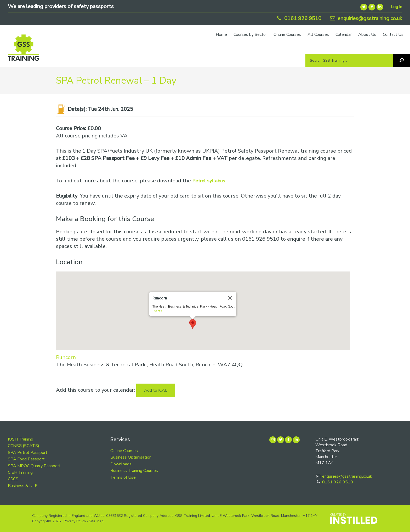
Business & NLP (23, 486)
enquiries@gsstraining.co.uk (366, 18)
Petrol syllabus (209, 181)
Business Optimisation (131, 457)
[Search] (402, 61)
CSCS (13, 479)
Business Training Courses (134, 471)
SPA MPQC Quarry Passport (34, 466)
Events (157, 311)
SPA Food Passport (26, 459)
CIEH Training (20, 472)
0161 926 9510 (298, 18)
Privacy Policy (75, 521)
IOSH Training (21, 439)
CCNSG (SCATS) (24, 446)
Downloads (121, 464)
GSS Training (24, 50)
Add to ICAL (156, 390)
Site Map (96, 521)
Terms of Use (123, 477)
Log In (397, 7)
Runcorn (66, 357)
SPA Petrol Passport (28, 453)
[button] (193, 324)
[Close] (230, 298)
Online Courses (124, 451)
